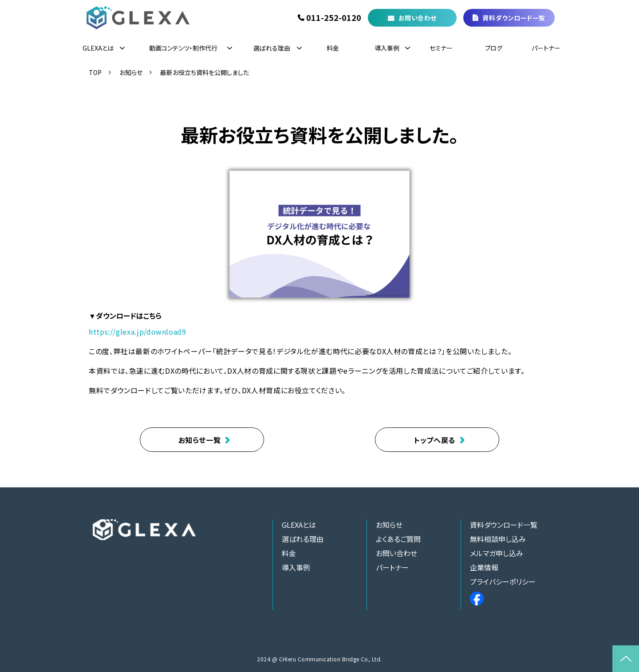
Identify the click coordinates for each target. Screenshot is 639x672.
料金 (333, 48)
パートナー (546, 48)
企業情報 (484, 567)
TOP (95, 72)
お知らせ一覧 (200, 440)
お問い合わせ (418, 18)
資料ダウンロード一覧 (514, 18)
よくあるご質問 (398, 539)
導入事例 (387, 48)
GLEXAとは (98, 48)
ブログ (494, 48)
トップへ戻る (435, 440)
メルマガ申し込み (497, 553)
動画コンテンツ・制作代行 (183, 48)
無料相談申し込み (498, 539)
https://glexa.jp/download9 (138, 332)
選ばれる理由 (272, 48)
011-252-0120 (334, 18)
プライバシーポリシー (503, 581)
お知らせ (131, 72)
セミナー (441, 48)
